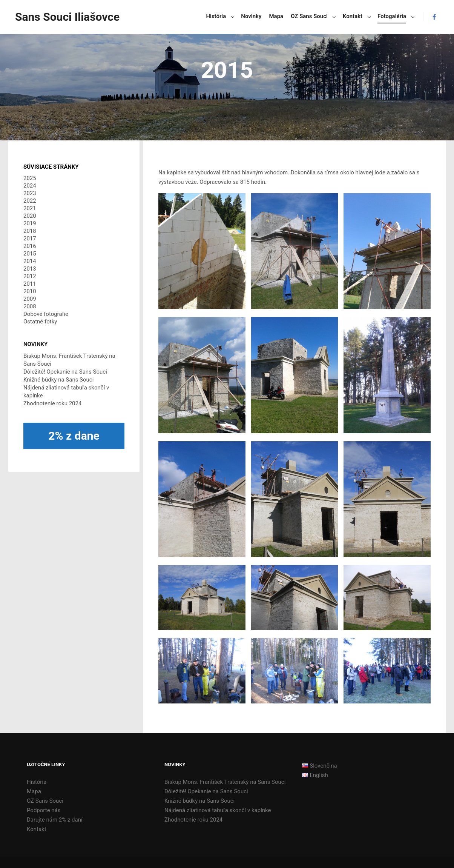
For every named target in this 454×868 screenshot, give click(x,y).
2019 (30, 223)
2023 (30, 193)
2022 (30, 201)
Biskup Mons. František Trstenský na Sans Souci (225, 782)
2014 (30, 261)
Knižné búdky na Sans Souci (58, 380)
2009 (30, 299)
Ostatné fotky (40, 322)
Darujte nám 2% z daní (55, 820)
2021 (30, 208)
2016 (30, 246)
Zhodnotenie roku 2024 (52, 403)
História (37, 782)
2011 (30, 284)
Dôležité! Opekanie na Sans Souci (65, 372)
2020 (30, 216)
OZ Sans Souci (45, 801)
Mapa (34, 791)
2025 (30, 178)
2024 (30, 186)
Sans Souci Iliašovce (53, 17)
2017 (30, 239)
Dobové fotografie (46, 314)
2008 (30, 306)
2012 (30, 276)
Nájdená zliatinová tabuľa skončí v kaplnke (218, 810)
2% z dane (74, 436)
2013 (30, 269)
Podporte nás (44, 810)
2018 (30, 231)
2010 (30, 291)
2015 (30, 254)
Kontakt (37, 829)
